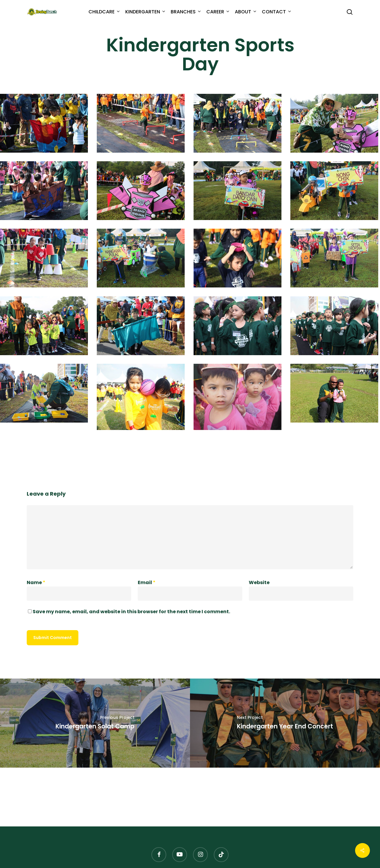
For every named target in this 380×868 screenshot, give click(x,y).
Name (36, 582)
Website (259, 582)
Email (147, 582)
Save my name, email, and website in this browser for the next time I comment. (131, 612)
